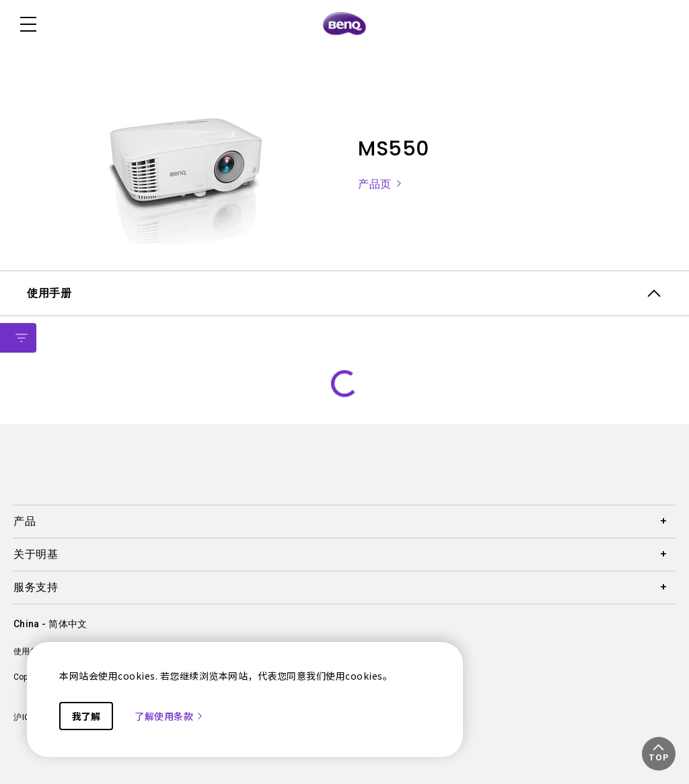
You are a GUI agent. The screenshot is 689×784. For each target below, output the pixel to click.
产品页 (380, 184)
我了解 (86, 716)
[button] (659, 754)
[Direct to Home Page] (344, 24)
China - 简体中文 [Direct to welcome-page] (50, 624)
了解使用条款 (169, 716)
